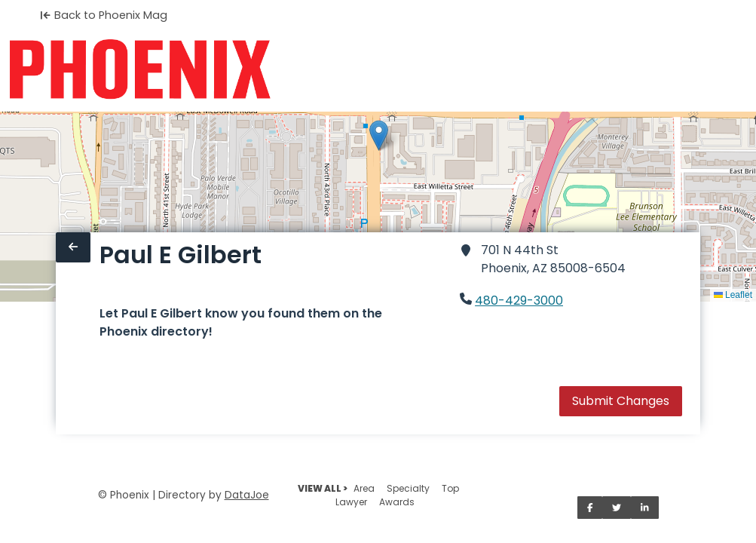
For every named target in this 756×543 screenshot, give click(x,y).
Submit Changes (621, 401)
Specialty (408, 488)
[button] (379, 135)
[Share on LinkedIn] (645, 508)
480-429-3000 (519, 301)
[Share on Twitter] (617, 508)
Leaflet (733, 295)
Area (364, 488)
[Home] (140, 69)
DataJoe (247, 495)
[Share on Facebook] (590, 508)
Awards (397, 502)
